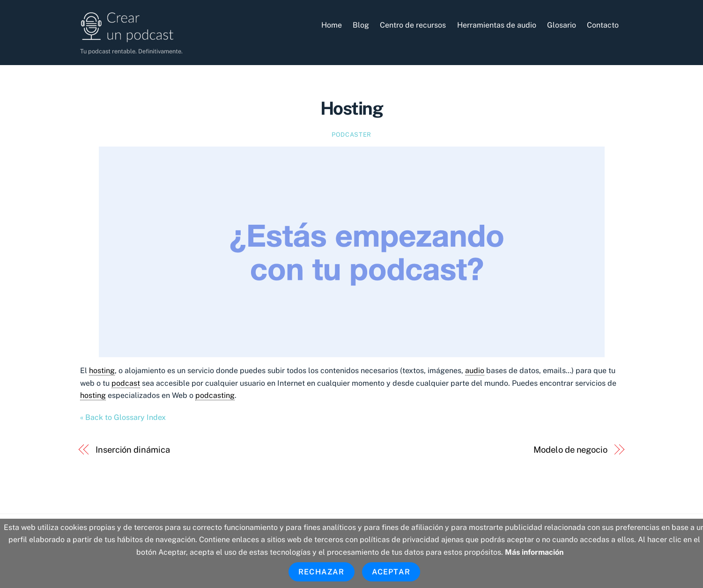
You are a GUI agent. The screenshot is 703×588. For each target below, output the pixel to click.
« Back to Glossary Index (123, 417)
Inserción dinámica (133, 450)
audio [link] (475, 371)
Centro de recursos (413, 25)
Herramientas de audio (497, 25)
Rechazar (322, 572)
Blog (361, 25)
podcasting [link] (215, 395)
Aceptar (391, 572)
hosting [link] (102, 371)
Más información (534, 552)
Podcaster (351, 135)
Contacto (603, 25)
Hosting (351, 108)
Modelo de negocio (570, 450)
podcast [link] (126, 383)
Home (332, 25)
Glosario (562, 25)
